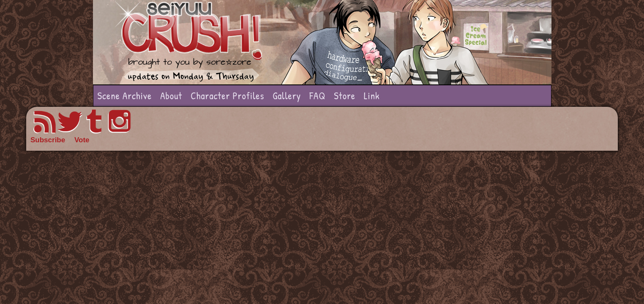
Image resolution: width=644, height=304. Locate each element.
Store (345, 96)
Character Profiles (227, 96)
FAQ (317, 96)
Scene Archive (125, 96)
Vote (82, 140)
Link (372, 96)
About (171, 96)
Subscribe (48, 140)
